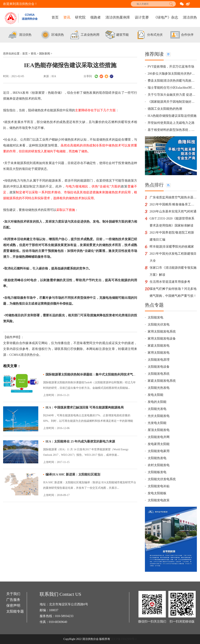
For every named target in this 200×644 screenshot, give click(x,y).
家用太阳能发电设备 (162, 339)
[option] (19, 35)
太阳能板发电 (157, 472)
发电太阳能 (155, 395)
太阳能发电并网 (159, 437)
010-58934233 (64, 616)
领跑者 (96, 17)
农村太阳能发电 (159, 465)
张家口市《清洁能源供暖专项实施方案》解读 (173, 271)
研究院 (80, 17)
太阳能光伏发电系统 (162, 479)
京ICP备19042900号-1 (124, 639)
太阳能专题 (15, 611)
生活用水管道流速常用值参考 (170, 282)
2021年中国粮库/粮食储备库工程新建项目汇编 (173, 204)
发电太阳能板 (157, 493)
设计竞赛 (142, 17)
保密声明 (13, 606)
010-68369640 (58, 622)
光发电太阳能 (157, 423)
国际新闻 (45, 54)
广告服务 (13, 600)
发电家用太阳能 (159, 444)
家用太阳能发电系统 (162, 331)
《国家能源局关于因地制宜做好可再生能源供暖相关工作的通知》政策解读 (172, 102)
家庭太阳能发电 (159, 346)
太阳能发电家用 (159, 451)
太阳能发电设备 (159, 367)
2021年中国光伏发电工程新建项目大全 (173, 257)
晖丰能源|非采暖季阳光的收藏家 (172, 247)
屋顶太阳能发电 (159, 430)
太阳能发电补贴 (159, 486)
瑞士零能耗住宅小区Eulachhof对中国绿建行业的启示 (172, 88)
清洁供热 (190, 17)
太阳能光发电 (157, 409)
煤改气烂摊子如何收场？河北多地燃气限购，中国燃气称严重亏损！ (173, 292)
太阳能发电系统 (159, 374)
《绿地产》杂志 (166, 17)
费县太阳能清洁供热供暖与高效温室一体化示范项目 (172, 81)
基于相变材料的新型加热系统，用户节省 (172, 130)
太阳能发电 (155, 317)
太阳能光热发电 (159, 388)
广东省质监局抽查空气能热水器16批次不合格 (173, 197)
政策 (131, 181)
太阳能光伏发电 (159, 324)
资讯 (67, 17)
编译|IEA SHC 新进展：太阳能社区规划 (73, 474)
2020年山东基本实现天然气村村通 (173, 211)
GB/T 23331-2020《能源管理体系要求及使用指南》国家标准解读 (172, 222)
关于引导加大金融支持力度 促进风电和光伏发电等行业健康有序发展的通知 (172, 95)
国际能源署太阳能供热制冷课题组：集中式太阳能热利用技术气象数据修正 (97, 374)
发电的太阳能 (157, 402)
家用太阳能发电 (159, 353)
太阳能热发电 (157, 458)
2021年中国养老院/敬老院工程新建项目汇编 (172, 236)
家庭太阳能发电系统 (162, 381)
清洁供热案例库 (118, 17)
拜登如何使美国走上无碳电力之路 (171, 123)
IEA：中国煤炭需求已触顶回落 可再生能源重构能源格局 (85, 407)
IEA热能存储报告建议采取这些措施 (172, 116)
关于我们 (13, 594)
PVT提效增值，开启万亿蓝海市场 (171, 66)
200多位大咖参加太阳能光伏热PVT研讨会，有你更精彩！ (172, 74)
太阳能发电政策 (159, 500)
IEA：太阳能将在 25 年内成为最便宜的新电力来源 (80, 441)
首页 (55, 17)
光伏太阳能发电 (159, 416)
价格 (45, 268)
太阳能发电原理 (159, 360)
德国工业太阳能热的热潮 (165, 109)
